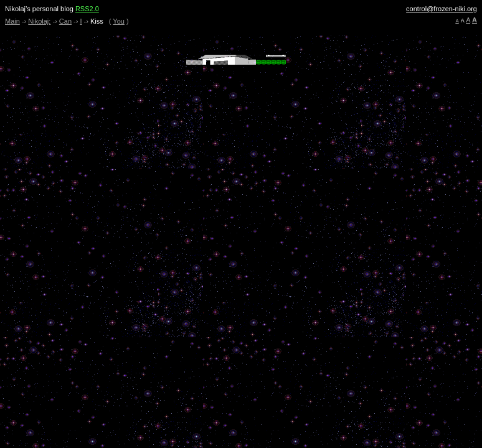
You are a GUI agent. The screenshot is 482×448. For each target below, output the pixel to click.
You (119, 21)
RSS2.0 (87, 9)
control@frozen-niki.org (442, 9)
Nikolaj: (39, 21)
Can (65, 21)
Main (12, 21)
